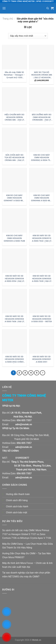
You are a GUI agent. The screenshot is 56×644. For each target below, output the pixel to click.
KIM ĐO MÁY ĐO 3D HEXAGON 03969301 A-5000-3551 (42, 359)
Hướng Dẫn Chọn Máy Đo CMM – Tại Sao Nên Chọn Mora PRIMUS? (27, 555)
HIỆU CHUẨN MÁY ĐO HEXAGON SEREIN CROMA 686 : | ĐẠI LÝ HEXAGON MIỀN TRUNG (14, 117)
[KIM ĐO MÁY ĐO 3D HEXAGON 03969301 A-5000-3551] (42, 341)
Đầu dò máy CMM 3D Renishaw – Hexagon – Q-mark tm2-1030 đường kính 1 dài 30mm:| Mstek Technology (14, 75)
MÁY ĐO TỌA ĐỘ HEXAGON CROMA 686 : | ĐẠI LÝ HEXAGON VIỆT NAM (42, 75)
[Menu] (4, 8)
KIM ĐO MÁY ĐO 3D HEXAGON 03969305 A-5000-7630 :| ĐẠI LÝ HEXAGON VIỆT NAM (42, 279)
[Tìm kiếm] (48, 8)
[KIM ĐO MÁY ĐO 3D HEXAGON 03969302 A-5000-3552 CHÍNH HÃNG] (14, 341)
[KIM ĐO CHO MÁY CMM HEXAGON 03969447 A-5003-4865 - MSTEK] (14, 180)
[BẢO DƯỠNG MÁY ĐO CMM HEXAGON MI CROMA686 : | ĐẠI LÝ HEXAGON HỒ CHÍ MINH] (42, 99)
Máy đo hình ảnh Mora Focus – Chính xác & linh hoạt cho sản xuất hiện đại (27, 565)
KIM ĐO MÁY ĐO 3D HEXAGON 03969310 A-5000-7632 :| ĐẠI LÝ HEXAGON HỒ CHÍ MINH (42, 238)
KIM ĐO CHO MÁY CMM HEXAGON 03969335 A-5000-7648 (14, 238)
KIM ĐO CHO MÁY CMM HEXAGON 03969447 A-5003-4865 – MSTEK (14, 198)
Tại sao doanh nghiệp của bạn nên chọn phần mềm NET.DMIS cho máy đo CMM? (26, 575)
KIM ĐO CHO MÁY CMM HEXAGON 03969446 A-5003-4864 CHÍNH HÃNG (42, 198)
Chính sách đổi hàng (17, 500)
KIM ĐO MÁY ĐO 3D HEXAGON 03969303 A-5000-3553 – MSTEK (42, 319)
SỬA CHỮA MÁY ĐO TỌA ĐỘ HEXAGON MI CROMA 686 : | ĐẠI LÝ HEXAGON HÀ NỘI (14, 158)
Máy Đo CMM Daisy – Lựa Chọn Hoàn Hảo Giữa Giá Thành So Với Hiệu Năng (27, 546)
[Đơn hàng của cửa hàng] (28, 36)
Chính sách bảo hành (17, 506)
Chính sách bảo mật (17, 512)
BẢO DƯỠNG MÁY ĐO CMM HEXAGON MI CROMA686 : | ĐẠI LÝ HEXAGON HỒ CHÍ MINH (42, 117)
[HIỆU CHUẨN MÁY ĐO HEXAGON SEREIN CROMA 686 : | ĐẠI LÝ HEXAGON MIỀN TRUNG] (14, 99)
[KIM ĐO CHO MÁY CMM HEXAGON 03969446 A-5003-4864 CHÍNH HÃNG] (42, 180)
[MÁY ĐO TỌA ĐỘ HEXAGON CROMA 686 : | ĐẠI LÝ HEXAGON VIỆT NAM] (42, 57)
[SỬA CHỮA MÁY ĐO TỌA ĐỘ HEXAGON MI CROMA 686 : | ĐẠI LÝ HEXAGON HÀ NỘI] (14, 140)
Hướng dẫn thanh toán (18, 494)
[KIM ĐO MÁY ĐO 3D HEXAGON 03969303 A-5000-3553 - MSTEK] (42, 301)
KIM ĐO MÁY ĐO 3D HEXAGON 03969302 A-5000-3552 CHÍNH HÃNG (14, 359)
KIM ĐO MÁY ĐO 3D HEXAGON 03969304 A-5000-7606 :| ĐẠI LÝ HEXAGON (14, 319)
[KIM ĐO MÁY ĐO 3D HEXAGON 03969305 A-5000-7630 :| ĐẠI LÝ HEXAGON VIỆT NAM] (42, 261)
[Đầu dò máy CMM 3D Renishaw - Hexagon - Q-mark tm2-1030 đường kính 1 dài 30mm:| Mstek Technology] (14, 57)
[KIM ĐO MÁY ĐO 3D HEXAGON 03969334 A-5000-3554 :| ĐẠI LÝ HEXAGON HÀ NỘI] (14, 261)
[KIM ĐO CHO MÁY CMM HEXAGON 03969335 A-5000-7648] (14, 220)
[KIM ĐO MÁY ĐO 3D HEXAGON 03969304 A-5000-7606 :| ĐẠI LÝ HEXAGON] (14, 301)
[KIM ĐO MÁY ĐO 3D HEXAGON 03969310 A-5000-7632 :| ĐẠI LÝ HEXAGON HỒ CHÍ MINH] (42, 220)
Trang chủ (8, 19)
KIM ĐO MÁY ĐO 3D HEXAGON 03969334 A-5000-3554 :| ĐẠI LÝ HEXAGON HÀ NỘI (14, 279)
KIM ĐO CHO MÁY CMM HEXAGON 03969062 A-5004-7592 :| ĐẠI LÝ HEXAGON (42, 158)
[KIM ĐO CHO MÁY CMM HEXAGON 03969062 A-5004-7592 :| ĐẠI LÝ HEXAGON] (42, 140)
